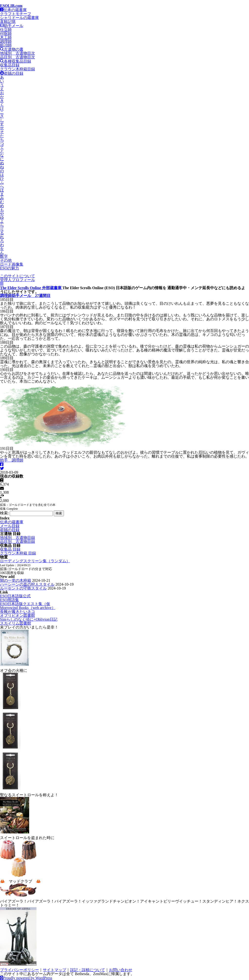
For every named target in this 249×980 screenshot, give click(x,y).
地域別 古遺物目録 (18, 538)
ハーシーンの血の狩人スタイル (27, 584)
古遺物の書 (12, 49)
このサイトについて (18, 276)
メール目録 (10, 526)
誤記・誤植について (88, 970)
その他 (6, 260)
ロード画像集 (12, 264)
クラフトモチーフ (16, 14)
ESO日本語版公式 (15, 596)
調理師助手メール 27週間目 (25, 296)
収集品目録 (10, 65)
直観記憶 (8, 22)
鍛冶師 (6, 45)
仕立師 (6, 30)
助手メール (12, 26)
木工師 (6, 37)
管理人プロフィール (18, 280)
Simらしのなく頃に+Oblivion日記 (29, 619)
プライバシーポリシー (19, 970)
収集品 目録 (10, 549)
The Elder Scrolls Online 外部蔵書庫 (31, 288)
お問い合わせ (121, 970)
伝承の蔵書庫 (13, 10)
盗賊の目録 (12, 73)
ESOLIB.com (11, 6)
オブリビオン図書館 (18, 615)
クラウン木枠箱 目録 (18, 553)
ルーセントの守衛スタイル (23, 588)
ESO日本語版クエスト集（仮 (25, 604)
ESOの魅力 (9, 268)
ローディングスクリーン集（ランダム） (35, 561)
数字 (4, 256)
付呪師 (6, 33)
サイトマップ (54, 970)
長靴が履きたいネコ (18, 612)
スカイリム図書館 (16, 623)
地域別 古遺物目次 (18, 53)
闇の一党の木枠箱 (16, 580)
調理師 (6, 41)
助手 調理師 (12, 460)
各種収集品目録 (16, 61)
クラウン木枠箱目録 (18, 69)
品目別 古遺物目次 (18, 57)
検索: (4, 513)
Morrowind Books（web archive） (28, 608)
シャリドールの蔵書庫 (19, 18)
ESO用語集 (9, 600)
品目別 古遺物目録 (18, 541)
